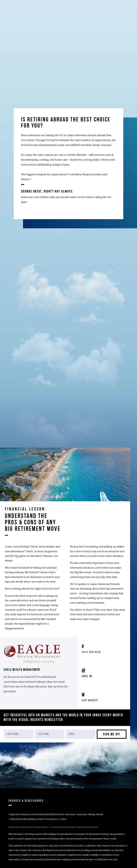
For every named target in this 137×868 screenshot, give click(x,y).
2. (38, 819)
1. (56, 814)
